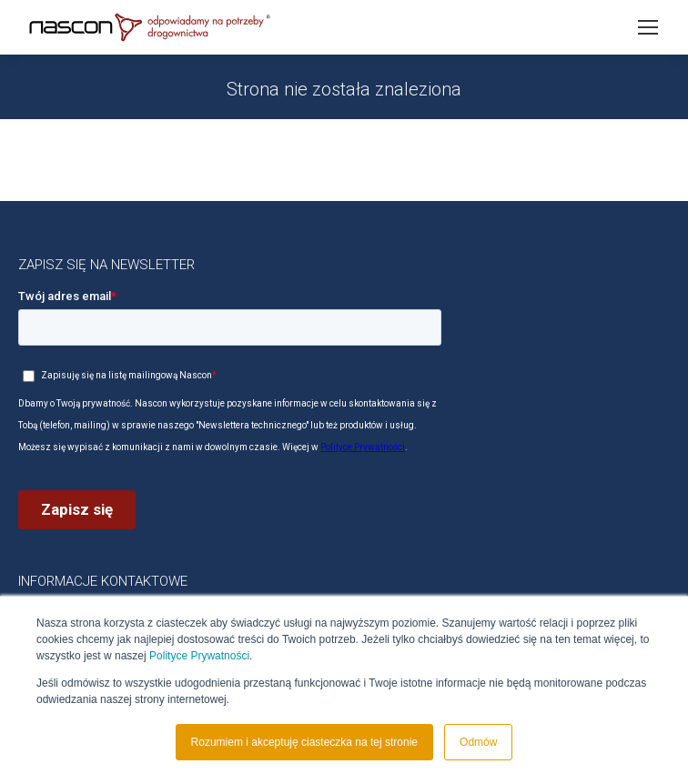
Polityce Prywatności (199, 656)
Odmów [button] (478, 742)
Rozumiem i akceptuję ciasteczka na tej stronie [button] (304, 742)
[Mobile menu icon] (648, 27)
